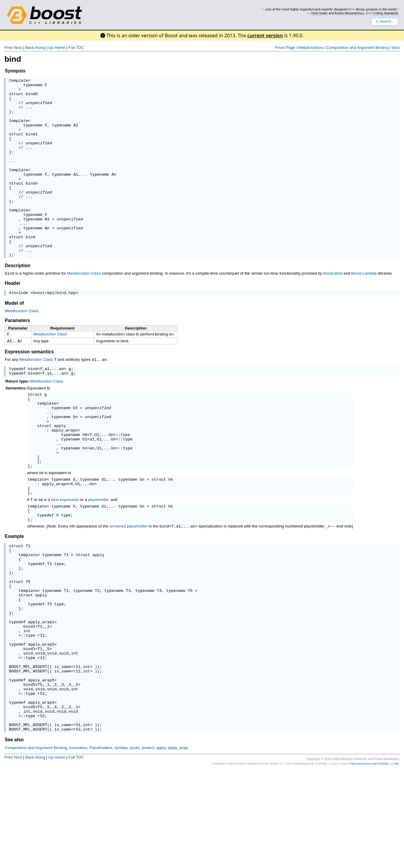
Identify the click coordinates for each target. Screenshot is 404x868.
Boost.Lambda (364, 309)
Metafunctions (311, 48)
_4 (69, 773)
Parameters (17, 357)
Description (18, 301)
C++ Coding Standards (382, 13)
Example (14, 597)
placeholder (98, 557)
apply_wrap (63, 477)
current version (265, 35)
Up (51, 48)
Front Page (285, 48)
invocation (78, 846)
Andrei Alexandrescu (349, 13)
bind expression (65, 557)
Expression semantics (29, 389)
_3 (61, 773)
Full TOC (76, 48)
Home (60, 48)
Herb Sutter (320, 13)
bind (396, 48)
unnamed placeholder (128, 587)
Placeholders (101, 846)
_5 (47, 731)
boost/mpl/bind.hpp (54, 329)
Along (40, 48)
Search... (385, 21)
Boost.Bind (333, 309)
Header (13, 319)
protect (148, 846)
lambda (121, 846)
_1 (47, 704)
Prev (8, 48)
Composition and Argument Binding (357, 48)
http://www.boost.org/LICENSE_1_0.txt (374, 862)
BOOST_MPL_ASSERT (28, 752)
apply (60, 472)
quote (135, 846)
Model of (14, 339)
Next (18, 48)
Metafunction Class (84, 309)
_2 (54, 773)
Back (30, 48)
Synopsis (15, 71)
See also (14, 838)
